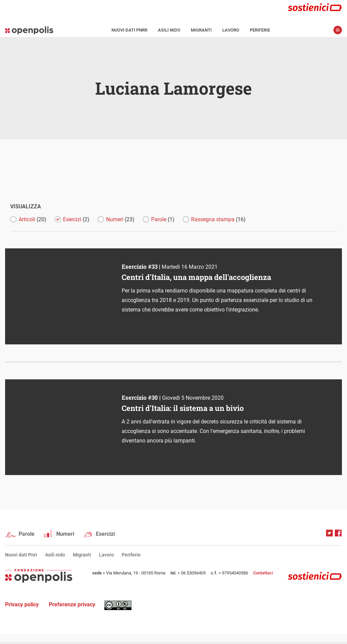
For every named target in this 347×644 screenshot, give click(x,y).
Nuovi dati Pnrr (129, 30)
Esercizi (76, 219)
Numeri (120, 219)
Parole (163, 219)
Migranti (201, 30)
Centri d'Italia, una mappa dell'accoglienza (196, 277)
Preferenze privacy (72, 604)
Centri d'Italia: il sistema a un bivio (183, 408)
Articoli (33, 219)
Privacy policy (22, 604)
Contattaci (263, 573)
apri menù (338, 30)
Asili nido (169, 30)
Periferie (260, 30)
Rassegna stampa (218, 219)
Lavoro (231, 30)
